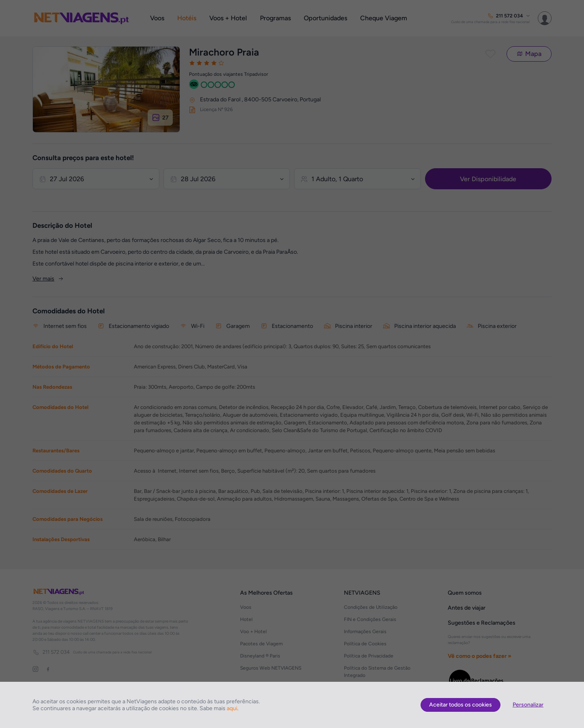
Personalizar (528, 705)
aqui (232, 708)
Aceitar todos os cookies (461, 705)
